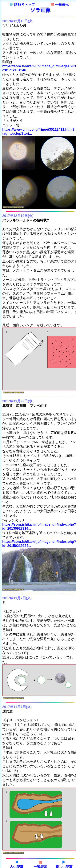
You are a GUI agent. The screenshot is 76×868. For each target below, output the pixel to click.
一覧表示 (60, 5)
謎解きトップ (22, 5)
